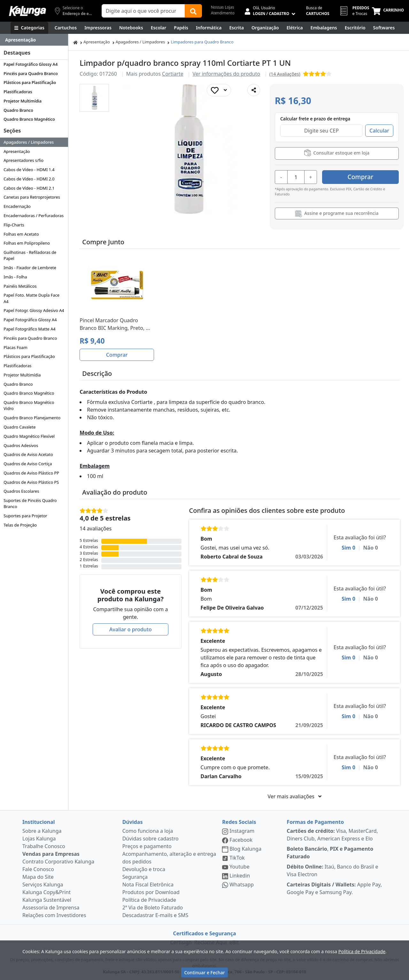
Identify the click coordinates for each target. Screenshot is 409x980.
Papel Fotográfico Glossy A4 (31, 64)
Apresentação (17, 151)
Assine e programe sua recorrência (337, 214)
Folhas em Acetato (21, 234)
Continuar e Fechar (204, 972)
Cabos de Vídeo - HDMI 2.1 (29, 188)
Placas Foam (15, 347)
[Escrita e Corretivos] (236, 28)
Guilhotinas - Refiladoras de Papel (30, 255)
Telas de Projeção (20, 525)
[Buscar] (193, 11)
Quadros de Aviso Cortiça (28, 464)
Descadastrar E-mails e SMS (155, 915)
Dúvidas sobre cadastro (150, 839)
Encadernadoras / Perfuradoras (34, 216)
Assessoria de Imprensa (51, 908)
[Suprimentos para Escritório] (355, 28)
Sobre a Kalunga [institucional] (42, 831)
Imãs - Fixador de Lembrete (30, 268)
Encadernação (17, 206)
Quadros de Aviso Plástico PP (31, 473)
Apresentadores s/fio (23, 160)
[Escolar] (159, 28)
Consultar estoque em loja (337, 153)
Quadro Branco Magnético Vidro (29, 405)
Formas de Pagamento (315, 822)
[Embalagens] (324, 28)
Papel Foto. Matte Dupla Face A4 (31, 298)
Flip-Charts (14, 225)
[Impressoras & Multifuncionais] (98, 28)
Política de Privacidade (149, 900)
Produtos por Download (151, 892)
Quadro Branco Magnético (29, 119)
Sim (348, 548)
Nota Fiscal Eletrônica (148, 885)
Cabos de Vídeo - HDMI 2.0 (29, 179)
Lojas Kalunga (39, 839)
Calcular (379, 131)
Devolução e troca (144, 869)
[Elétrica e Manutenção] (295, 28)
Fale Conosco (38, 869)
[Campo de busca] (143, 11)
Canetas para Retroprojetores (32, 197)
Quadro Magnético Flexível (29, 436)
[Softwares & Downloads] (384, 28)
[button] (94, 98)
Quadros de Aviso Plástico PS (31, 482)
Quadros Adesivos (21, 445)
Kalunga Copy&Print (46, 892)
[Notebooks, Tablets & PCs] (131, 28)
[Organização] (265, 28)
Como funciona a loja (148, 831)
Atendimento (223, 13)
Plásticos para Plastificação (30, 82)
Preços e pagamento (147, 846)
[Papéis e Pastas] (181, 28)
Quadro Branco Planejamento (32, 418)
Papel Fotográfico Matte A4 (29, 329)
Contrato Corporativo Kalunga (58, 862)
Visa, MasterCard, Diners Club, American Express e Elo (332, 835)
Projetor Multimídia (23, 101)
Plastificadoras (18, 92)
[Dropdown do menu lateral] (34, 40)
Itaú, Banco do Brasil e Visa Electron (332, 870)
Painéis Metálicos (20, 286)
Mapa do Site (38, 877)
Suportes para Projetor (25, 516)
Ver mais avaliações (295, 796)
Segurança (135, 877)
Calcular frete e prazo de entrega (315, 119)
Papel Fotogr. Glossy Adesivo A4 (34, 310)
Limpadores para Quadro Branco (202, 42)
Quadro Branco (18, 110)
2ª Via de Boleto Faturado (153, 908)
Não (371, 548)
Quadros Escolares (21, 491)
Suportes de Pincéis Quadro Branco (30, 503)
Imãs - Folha (15, 277)
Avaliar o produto (131, 629)
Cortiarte (173, 74)
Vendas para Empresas (51, 854)
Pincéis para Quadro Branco (31, 73)
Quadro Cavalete (19, 427)
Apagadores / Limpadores (29, 142)
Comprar (361, 177)
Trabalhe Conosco (44, 846)
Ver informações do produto (227, 74)
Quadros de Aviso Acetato (28, 454)
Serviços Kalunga (43, 885)
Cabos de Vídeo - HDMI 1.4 (29, 170)
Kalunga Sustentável (47, 900)
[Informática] (209, 28)
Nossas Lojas (223, 7)
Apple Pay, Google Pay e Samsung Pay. (334, 888)
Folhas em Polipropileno (27, 243)
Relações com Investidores (54, 915)
